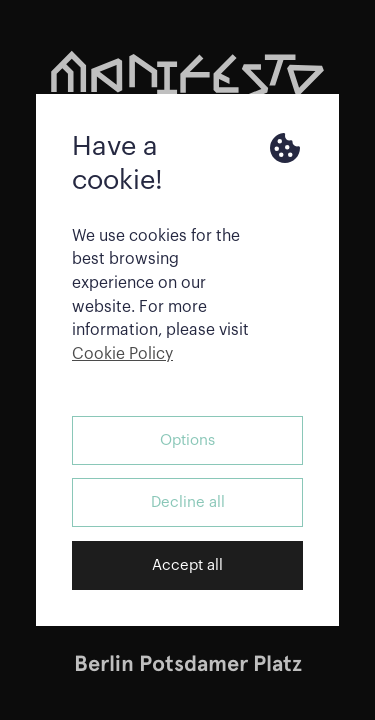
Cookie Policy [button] (122, 354)
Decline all (188, 502)
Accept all (187, 565)
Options (187, 440)
